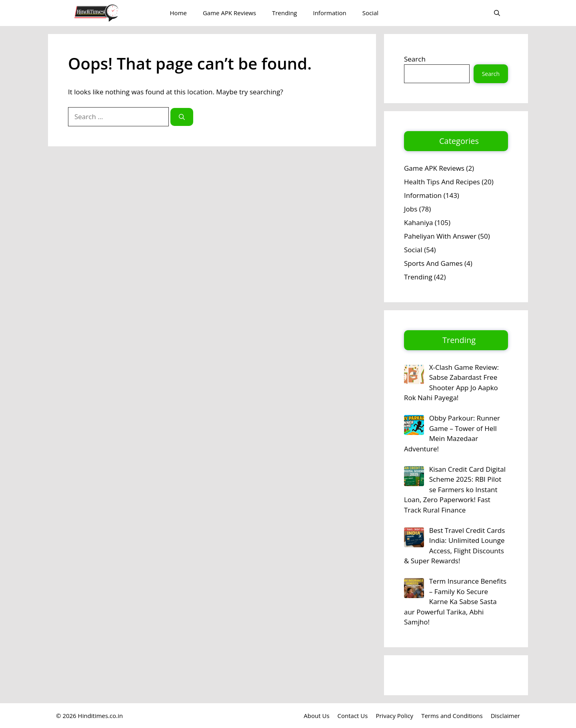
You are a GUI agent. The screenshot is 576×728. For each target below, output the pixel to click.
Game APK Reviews (229, 13)
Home (178, 13)
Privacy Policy (394, 716)
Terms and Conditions (452, 716)
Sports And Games (433, 263)
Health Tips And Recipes (442, 182)
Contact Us (353, 716)
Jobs (411, 209)
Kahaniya (418, 222)
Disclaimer (505, 716)
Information (329, 13)
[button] (497, 13)
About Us (316, 716)
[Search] (182, 117)
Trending (284, 13)
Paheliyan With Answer (440, 236)
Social (370, 13)
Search (415, 59)
